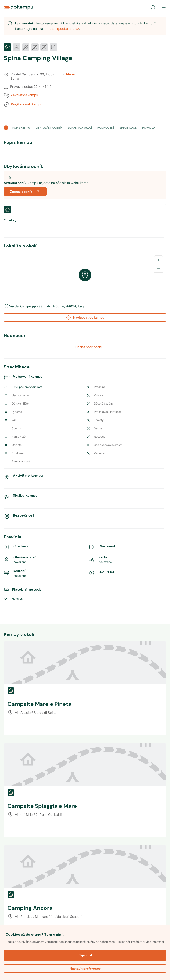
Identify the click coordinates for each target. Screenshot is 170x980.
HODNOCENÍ (106, 128)
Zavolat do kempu (25, 95)
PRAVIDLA (149, 128)
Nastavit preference (85, 969)
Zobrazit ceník (25, 192)
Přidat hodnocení (85, 347)
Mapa (69, 74)
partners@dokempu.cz (61, 29)
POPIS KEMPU (21, 128)
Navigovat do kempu (85, 317)
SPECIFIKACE (128, 128)
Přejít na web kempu (27, 104)
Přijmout (85, 955)
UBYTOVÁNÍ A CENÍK (49, 128)
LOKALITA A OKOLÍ (80, 128)
